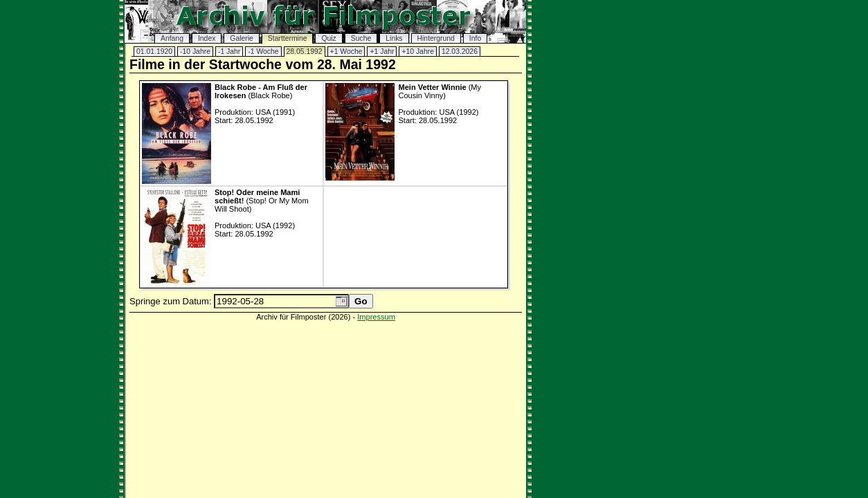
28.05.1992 (305, 52)
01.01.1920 (154, 52)
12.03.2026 (460, 52)
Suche (361, 38)
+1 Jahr (382, 52)
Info (475, 38)
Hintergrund (436, 38)
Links (394, 38)
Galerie (242, 38)
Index (207, 38)
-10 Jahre (195, 52)
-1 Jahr (229, 52)
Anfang (172, 38)
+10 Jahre (418, 52)
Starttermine (288, 38)
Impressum (376, 317)
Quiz (328, 38)
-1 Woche (263, 52)
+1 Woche (346, 52)
